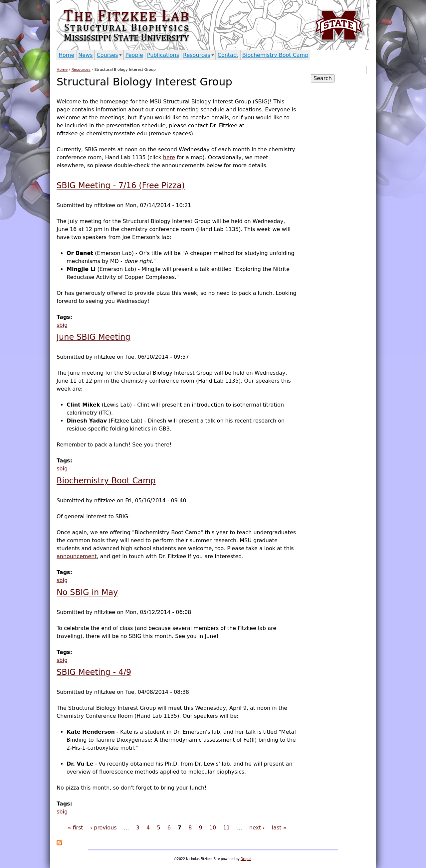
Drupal (246, 859)
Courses (107, 55)
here (169, 157)
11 (226, 828)
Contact (228, 55)
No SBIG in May (87, 592)
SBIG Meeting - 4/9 (94, 672)
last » (279, 828)
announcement (77, 556)
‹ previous (104, 828)
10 (213, 828)
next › (257, 828)
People (134, 55)
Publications (163, 55)
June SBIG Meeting (94, 337)
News (85, 55)
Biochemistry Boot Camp (106, 481)
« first (76, 828)
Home (62, 70)
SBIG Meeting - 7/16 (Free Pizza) (121, 186)
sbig (62, 325)
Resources (81, 70)
